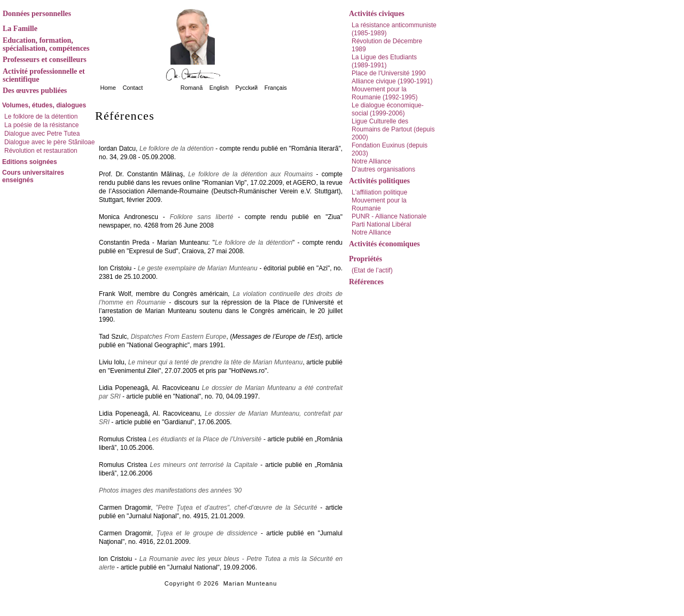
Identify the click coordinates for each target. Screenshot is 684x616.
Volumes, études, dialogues (44, 105)
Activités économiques (384, 244)
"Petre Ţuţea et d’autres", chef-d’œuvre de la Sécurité (236, 508)
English (219, 88)
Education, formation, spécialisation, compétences (46, 44)
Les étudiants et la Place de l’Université (205, 439)
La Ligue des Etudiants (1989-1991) (384, 61)
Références (366, 282)
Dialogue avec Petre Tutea (42, 134)
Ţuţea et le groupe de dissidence (207, 533)
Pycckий (246, 88)
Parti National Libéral (381, 224)
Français (276, 88)
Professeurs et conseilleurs (45, 60)
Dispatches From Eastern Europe (179, 337)
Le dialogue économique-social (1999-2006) (388, 109)
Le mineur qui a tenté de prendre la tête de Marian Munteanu (216, 362)
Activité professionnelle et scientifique (44, 75)
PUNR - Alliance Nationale (389, 216)
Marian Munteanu (250, 583)
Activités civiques (377, 14)
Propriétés (366, 259)
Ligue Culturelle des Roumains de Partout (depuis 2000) (393, 129)
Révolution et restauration (41, 151)
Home (108, 88)
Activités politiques (379, 181)
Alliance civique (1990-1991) (392, 81)
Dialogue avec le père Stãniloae (49, 142)
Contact (133, 88)
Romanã (192, 88)
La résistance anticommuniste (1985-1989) (394, 29)
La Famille (20, 29)
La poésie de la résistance (41, 125)
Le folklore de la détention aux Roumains (251, 174)
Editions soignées (30, 162)
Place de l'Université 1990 (388, 73)
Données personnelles (37, 14)
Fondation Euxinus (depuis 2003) (390, 149)
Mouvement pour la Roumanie (379, 204)
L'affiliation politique (379, 192)
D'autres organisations (383, 169)
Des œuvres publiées (35, 91)
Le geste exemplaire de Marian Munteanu (198, 268)
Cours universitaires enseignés (33, 176)
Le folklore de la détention (41, 116)
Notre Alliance (371, 161)
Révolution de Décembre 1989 (387, 45)
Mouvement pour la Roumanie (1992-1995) (384, 93)
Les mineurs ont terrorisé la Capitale (204, 465)
